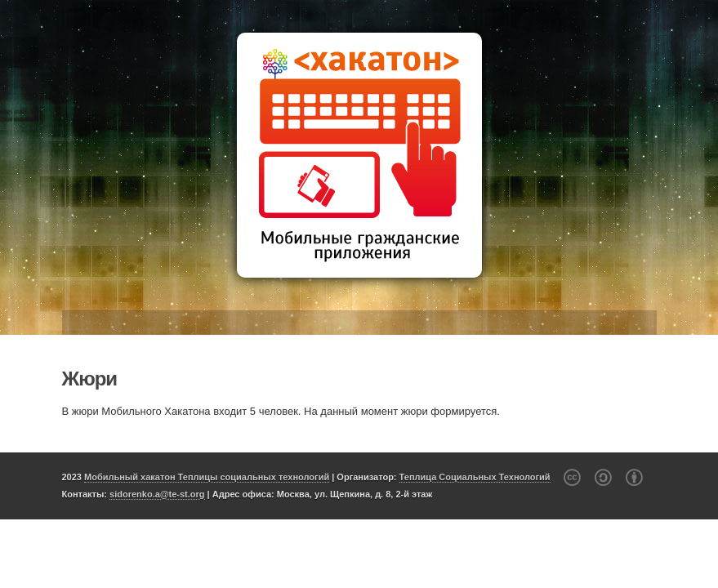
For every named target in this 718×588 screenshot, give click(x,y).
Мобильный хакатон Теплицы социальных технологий (207, 477)
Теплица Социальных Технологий (475, 477)
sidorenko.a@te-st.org (157, 494)
